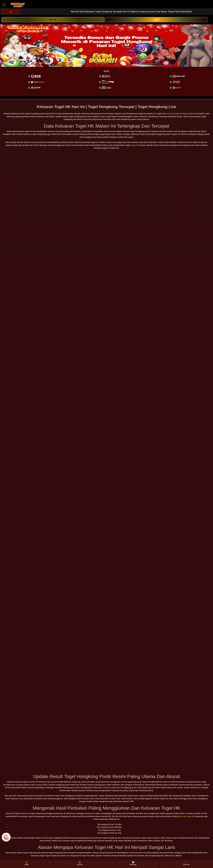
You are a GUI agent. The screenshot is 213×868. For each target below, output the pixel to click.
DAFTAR (53, 20)
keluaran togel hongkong (178, 114)
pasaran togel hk (186, 816)
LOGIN (156, 20)
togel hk (135, 145)
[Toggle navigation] (4, 5)
